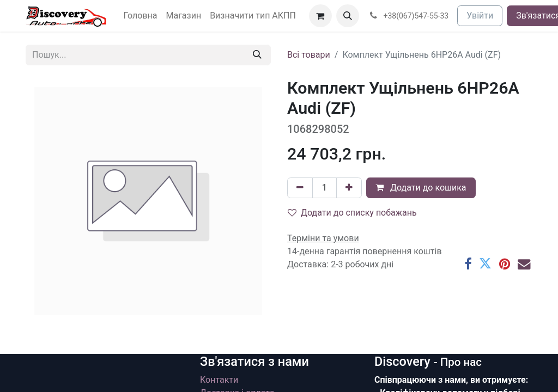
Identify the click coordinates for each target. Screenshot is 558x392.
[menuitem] (141, 16)
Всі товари (309, 55)
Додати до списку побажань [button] (352, 213)
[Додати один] (349, 188)
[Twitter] (485, 264)
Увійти (480, 16)
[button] (348, 16)
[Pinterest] (505, 264)
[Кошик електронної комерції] (320, 16)
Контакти (219, 380)
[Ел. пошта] (524, 264)
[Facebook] (468, 264)
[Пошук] (257, 55)
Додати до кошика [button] (421, 188)
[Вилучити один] (300, 188)
